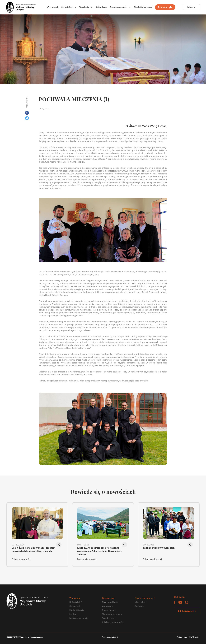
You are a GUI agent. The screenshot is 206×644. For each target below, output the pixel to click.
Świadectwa (108, 618)
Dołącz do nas (101, 7)
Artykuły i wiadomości (113, 622)
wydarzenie (108, 606)
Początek (54, 7)
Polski (190, 7)
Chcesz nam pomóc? (119, 7)
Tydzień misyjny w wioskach (159, 548)
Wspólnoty (84, 7)
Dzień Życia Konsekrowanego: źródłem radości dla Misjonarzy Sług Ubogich (33, 550)
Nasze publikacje (110, 602)
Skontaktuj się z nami (143, 7)
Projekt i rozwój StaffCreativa (188, 637)
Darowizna (165, 7)
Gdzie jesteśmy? (189, 611)
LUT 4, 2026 (83, 545)
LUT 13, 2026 (18, 545)
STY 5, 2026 (149, 545)
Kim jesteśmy (67, 7)
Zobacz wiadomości (21, 559)
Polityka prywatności (110, 637)
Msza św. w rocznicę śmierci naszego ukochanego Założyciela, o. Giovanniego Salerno (100, 550)
